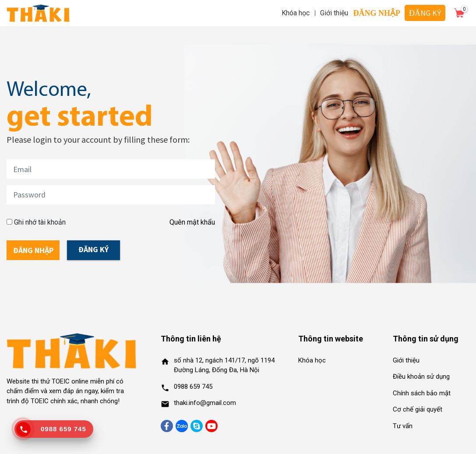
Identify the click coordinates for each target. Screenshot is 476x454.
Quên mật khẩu (192, 222)
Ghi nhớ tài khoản (40, 222)
